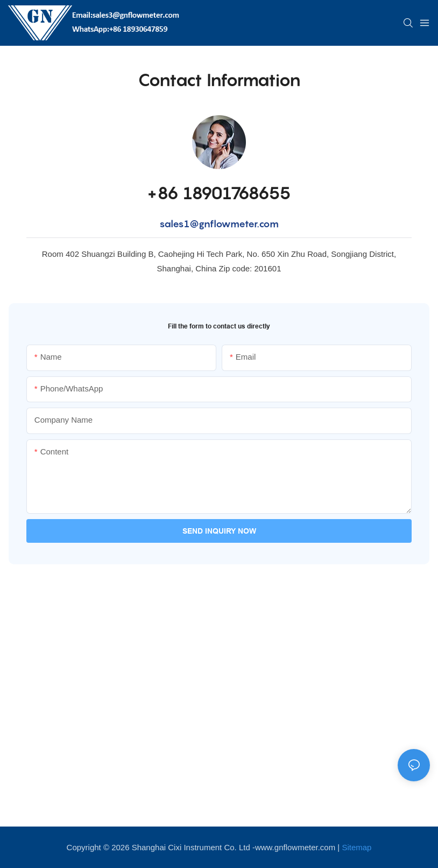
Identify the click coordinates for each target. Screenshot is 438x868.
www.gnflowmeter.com (295, 847)
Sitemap (356, 847)
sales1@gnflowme (202, 224)
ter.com (262, 224)
